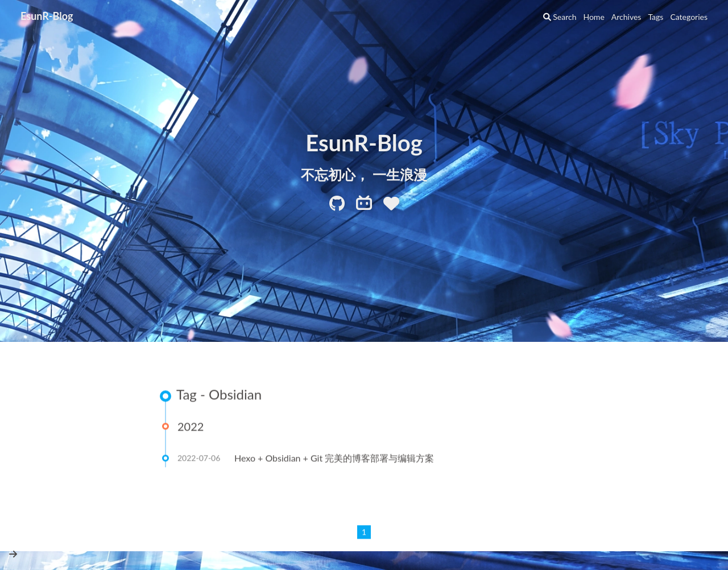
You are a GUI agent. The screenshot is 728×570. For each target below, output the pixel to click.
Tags (655, 17)
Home (593, 17)
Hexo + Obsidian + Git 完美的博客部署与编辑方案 (334, 458)
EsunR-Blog (47, 16)
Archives (626, 17)
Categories (689, 17)
